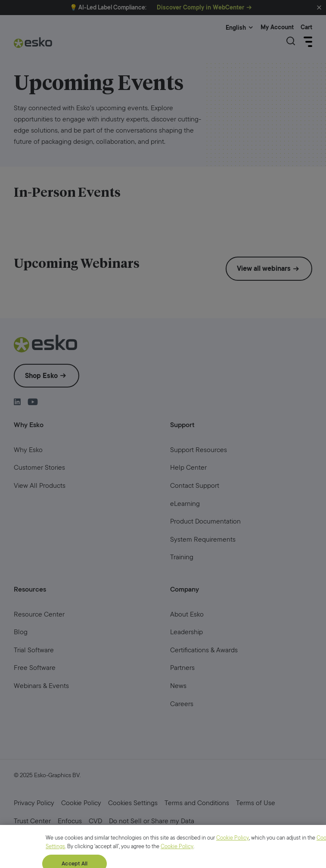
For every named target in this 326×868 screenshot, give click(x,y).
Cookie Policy (233, 860)
